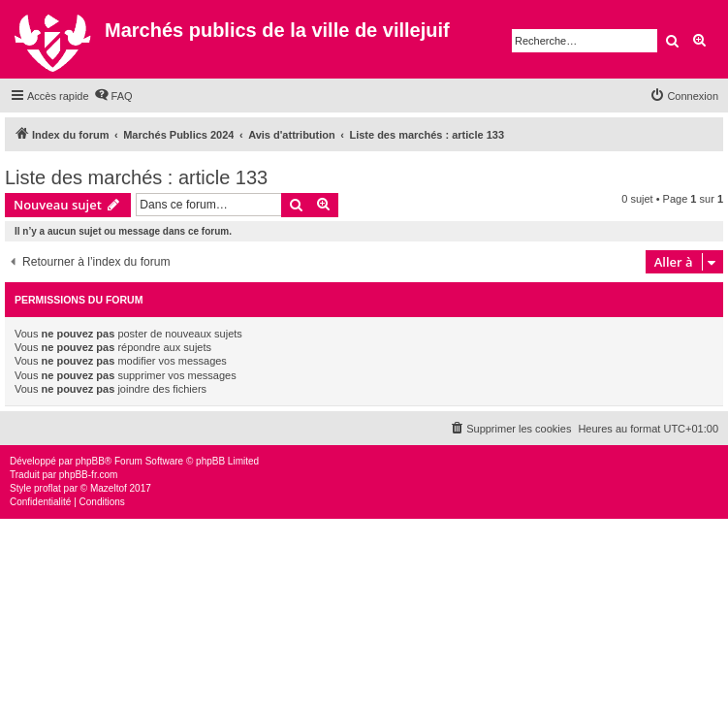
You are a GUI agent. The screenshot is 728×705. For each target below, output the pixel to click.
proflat (47, 488)
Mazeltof (109, 488)
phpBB (90, 461)
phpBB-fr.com (89, 475)
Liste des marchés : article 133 (136, 177)
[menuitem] (113, 96)
